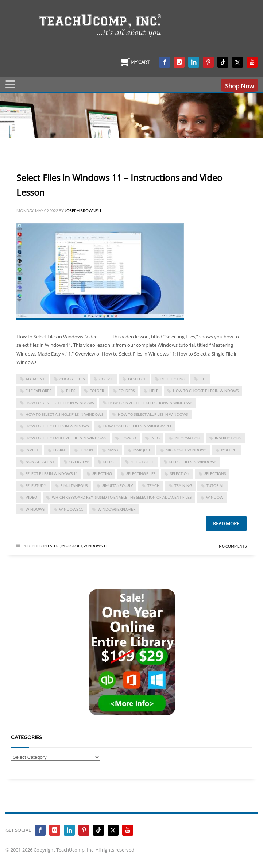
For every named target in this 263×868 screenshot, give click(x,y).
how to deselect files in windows (60, 403)
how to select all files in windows (153, 414)
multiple (229, 450)
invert (32, 450)
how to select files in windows (57, 426)
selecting (102, 473)
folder (97, 391)
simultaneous (74, 485)
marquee (142, 450)
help (154, 391)
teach (154, 485)
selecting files (141, 473)
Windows (35, 509)
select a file (143, 462)
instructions (228, 438)
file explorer (38, 391)
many (113, 450)
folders (127, 391)
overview (79, 462)
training (183, 485)
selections (215, 473)
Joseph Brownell (83, 210)
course (106, 379)
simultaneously (117, 485)
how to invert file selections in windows (150, 403)
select (110, 462)
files (71, 391)
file (203, 379)
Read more (226, 523)
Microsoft (72, 546)
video (31, 497)
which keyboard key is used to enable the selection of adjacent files (122, 497)
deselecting (173, 379)
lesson (86, 450)
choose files (72, 379)
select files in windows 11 (52, 473)
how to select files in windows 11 (137, 426)
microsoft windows (186, 450)
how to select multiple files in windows (66, 438)
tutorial (215, 485)
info (155, 438)
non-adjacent (40, 462)
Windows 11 (71, 509)
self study (36, 485)
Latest (54, 546)
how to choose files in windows (206, 391)
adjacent (35, 379)
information (187, 438)
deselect (137, 379)
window (215, 497)
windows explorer (117, 509)
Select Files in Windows (193, 462)
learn (59, 450)
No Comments (233, 546)
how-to (128, 438)
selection (180, 473)
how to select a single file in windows (64, 414)
